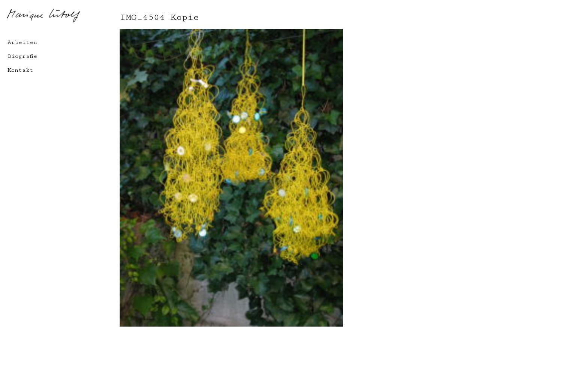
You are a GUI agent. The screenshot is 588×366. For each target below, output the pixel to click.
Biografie (22, 56)
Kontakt (20, 70)
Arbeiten (22, 42)
